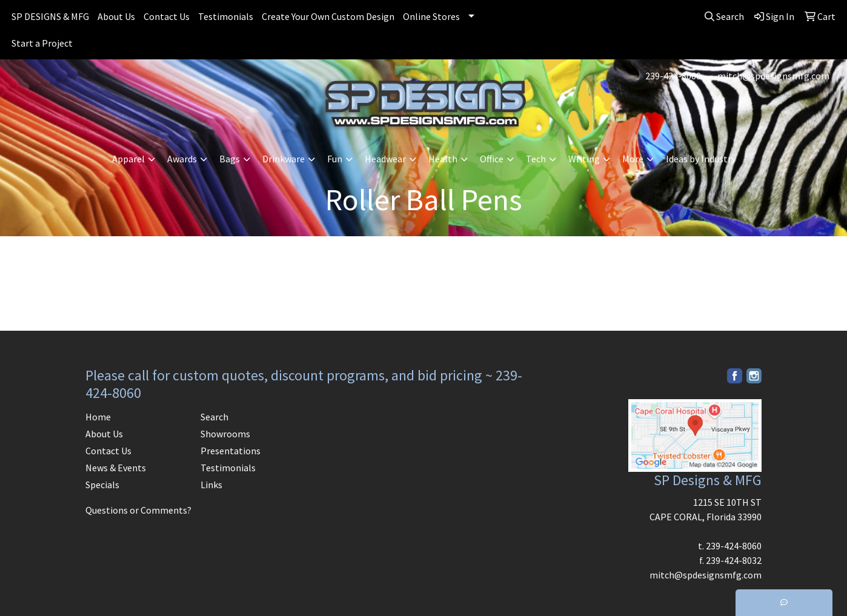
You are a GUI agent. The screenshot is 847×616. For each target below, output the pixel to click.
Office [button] (492, 159)
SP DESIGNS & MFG (50, 16)
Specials (102, 485)
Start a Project (42, 43)
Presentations (231, 451)
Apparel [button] (128, 159)
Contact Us (167, 16)
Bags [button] (230, 159)
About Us (116, 16)
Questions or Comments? (138, 510)
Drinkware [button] (284, 159)
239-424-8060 (673, 76)
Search (214, 417)
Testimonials (226, 16)
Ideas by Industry (701, 159)
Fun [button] (335, 159)
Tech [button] (536, 159)
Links (211, 485)
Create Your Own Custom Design (328, 16)
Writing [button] (584, 159)
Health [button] (443, 159)
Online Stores (431, 16)
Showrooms (225, 434)
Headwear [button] (385, 159)
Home (98, 417)
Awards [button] (182, 159)
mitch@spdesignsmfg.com (773, 76)
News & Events (116, 468)
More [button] (633, 159)
